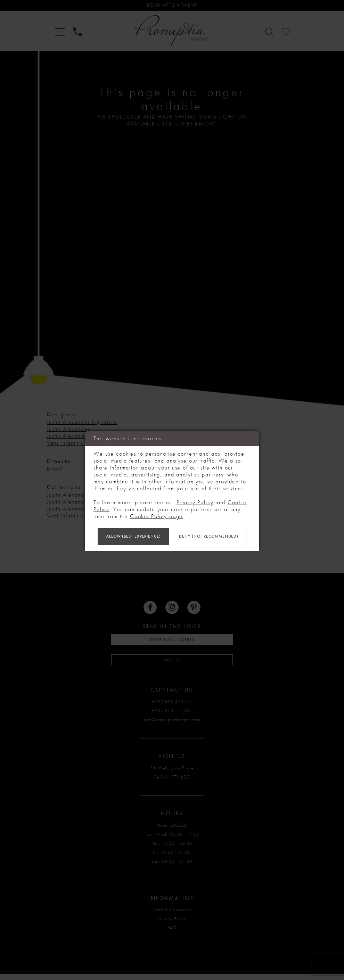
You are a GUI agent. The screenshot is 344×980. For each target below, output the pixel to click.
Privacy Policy (195, 490)
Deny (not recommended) (172, 548)
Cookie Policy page (156, 504)
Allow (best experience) (172, 525)
